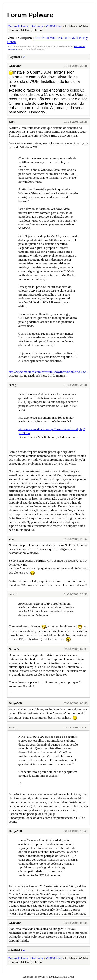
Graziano (15, 66)
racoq (12, 385)
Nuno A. (14, 649)
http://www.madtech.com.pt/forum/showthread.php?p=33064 (47, 372)
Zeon (12, 122)
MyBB (41, 977)
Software (37, 26)
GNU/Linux (54, 26)
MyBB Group (67, 977)
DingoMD (15, 703)
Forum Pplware (30, 15)
